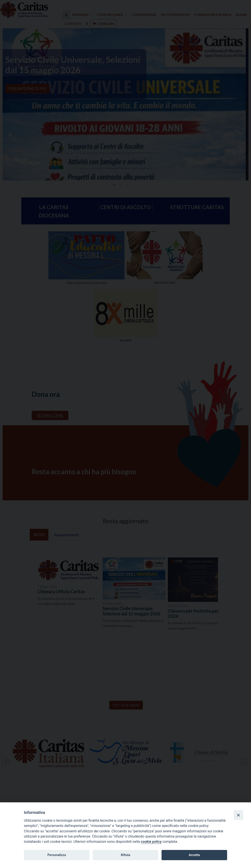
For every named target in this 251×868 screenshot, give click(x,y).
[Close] (238, 815)
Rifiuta (125, 855)
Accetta (194, 855)
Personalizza (57, 855)
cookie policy (151, 842)
